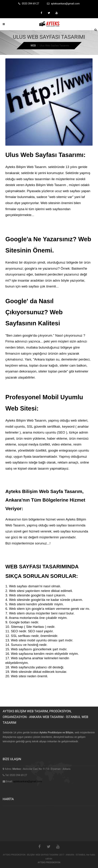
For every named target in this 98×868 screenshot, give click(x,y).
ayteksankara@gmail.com (28, 781)
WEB (33, 46)
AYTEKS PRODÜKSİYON (49, 862)
